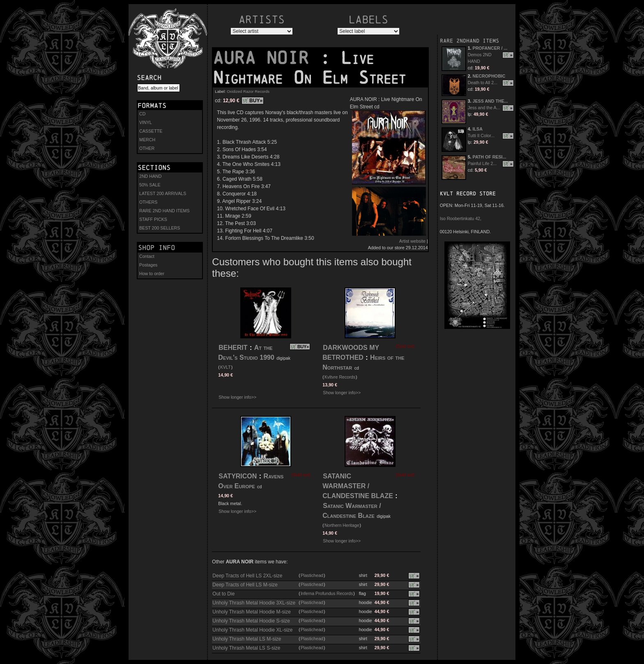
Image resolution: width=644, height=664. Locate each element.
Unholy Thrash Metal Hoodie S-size (251, 621)
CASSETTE (151, 131)
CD (142, 114)
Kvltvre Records (340, 377)
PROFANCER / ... (490, 48)
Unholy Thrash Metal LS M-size (247, 639)
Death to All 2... (483, 83)
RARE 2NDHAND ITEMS (469, 41)
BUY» (256, 101)
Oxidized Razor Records (248, 91)
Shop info (156, 248)
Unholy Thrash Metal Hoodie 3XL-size (254, 603)
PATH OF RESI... (490, 157)
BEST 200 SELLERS (160, 228)
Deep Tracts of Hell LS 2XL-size (247, 576)
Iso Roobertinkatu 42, (461, 218)
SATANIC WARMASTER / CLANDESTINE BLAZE (358, 486)
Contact (147, 256)
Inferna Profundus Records (327, 593)
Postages (148, 265)
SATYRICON (238, 476)
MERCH (147, 140)
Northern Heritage (342, 525)
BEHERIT (233, 348)
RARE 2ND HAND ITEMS (164, 211)
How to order (152, 273)
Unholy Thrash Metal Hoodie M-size (252, 612)
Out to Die (223, 594)
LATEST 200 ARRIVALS (163, 193)
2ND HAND (150, 176)
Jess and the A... (484, 108)
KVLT (225, 367)
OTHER (147, 148)
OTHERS (148, 202)
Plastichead (312, 575)
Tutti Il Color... (481, 136)
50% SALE (150, 185)
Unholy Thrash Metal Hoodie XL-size (252, 630)
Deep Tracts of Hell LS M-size (245, 585)
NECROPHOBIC (489, 76)
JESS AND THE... (490, 101)
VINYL (146, 122)
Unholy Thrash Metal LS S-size (246, 648)
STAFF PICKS (153, 219)
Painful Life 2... (482, 163)
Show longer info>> (237, 397)
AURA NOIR (266, 58)
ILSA (478, 129)
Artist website (412, 241)
